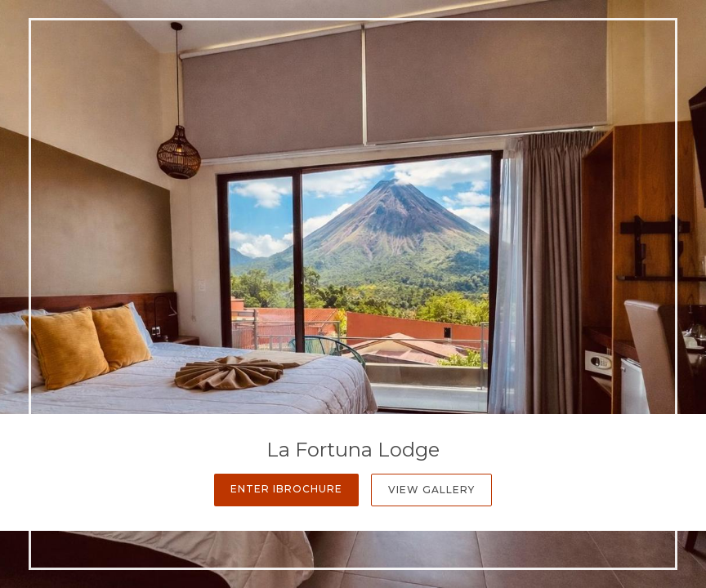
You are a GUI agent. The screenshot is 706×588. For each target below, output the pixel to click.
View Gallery (431, 490)
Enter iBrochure (286, 489)
